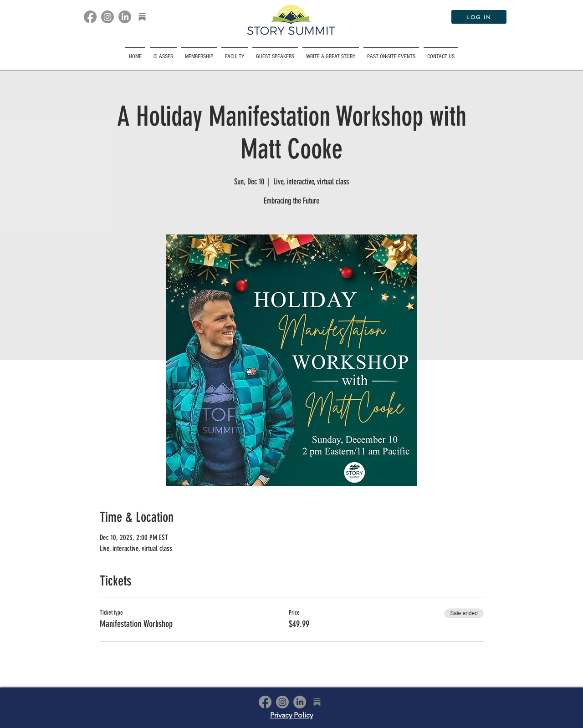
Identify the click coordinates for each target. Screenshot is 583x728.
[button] (391, 53)
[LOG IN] (479, 17)
